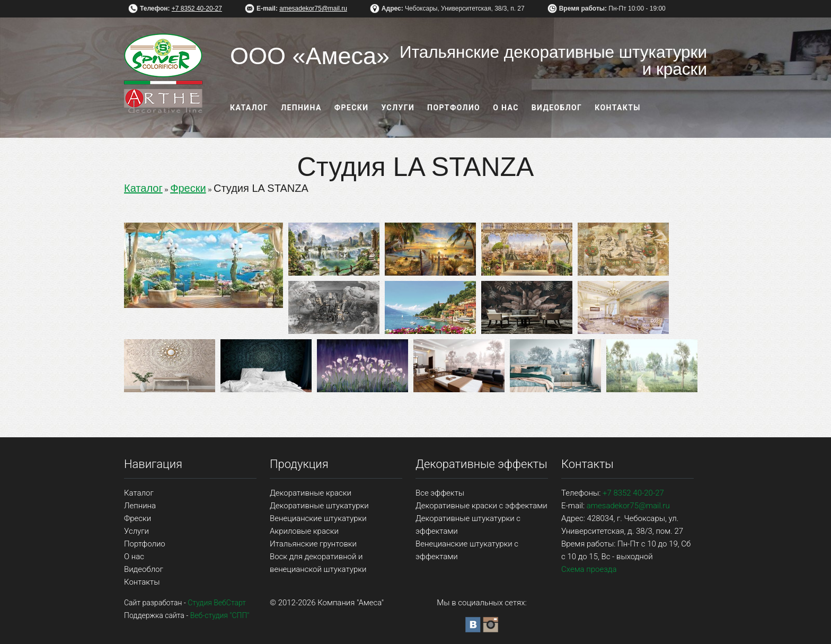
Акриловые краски (304, 531)
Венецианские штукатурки (318, 518)
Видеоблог (557, 108)
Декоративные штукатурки (319, 506)
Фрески (352, 108)
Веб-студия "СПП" (220, 615)
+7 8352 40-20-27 (197, 8)
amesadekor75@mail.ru (313, 8)
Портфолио (454, 108)
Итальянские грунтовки (313, 544)
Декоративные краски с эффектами (481, 506)
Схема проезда (589, 569)
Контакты (618, 108)
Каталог (249, 108)
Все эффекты (440, 493)
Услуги (398, 108)
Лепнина (301, 108)
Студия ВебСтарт (217, 603)
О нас (506, 108)
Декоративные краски (311, 493)
